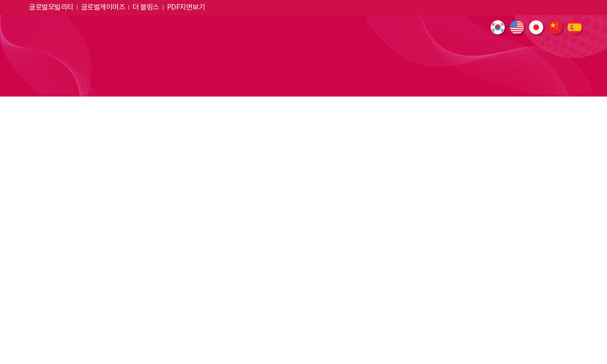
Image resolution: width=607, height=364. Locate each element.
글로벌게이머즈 (103, 8)
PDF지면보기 (186, 8)
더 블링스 (146, 8)
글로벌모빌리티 (51, 8)
